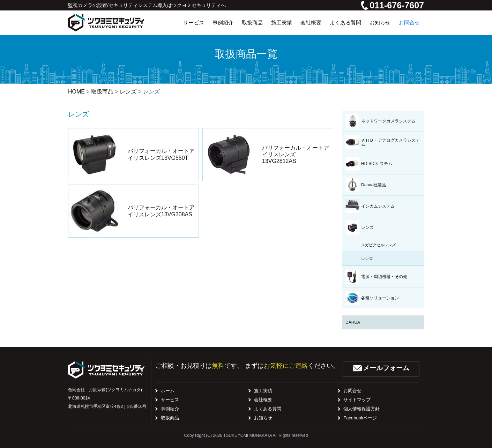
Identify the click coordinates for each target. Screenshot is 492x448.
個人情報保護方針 (361, 409)
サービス (170, 400)
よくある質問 (268, 409)
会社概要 (263, 400)
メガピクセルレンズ (378, 245)
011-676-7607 (393, 5)
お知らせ (263, 418)
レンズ (367, 259)
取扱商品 (170, 418)
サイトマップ (357, 400)
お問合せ (352, 391)
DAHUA (353, 322)
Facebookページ (360, 418)
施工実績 (263, 391)
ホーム (168, 391)
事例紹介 (170, 409)
